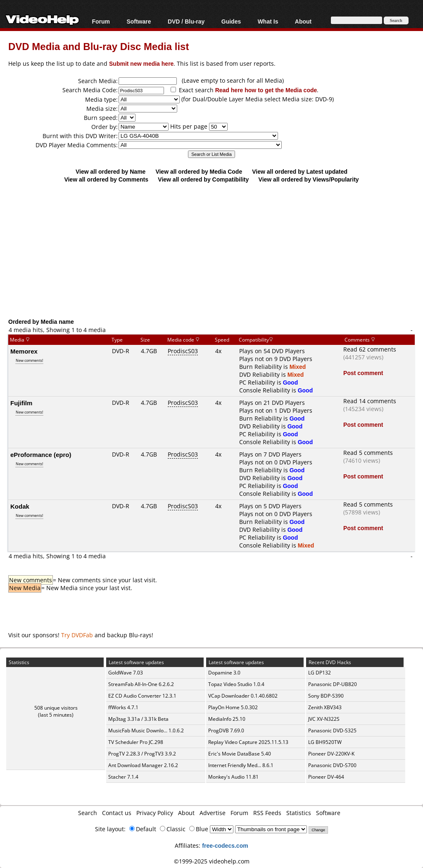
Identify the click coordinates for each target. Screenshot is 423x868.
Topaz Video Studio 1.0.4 (236, 684)
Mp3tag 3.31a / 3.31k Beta (138, 719)
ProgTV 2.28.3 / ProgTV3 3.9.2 (142, 754)
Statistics (299, 813)
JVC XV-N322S (324, 719)
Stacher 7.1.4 (123, 777)
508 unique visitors (56, 708)
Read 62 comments (370, 349)
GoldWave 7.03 (126, 673)
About (303, 21)
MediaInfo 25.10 (227, 719)
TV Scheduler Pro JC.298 (136, 742)
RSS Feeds (267, 813)
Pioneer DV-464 (326, 777)
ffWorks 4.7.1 (123, 707)
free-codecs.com (225, 845)
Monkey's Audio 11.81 (233, 777)
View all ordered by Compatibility (203, 179)
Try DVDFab (77, 635)
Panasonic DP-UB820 (333, 684)
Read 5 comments (368, 453)
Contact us (117, 813)
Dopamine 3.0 (224, 673)
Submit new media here (141, 63)
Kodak (20, 506)
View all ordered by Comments (106, 179)
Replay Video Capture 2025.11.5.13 (248, 742)
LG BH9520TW (325, 742)
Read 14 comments (370, 401)
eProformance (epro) (41, 454)
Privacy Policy (155, 813)
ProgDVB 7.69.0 (226, 731)
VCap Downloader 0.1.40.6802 (243, 696)
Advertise (213, 813)
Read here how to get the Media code (266, 90)
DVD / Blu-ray (186, 21)
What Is (268, 21)
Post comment (363, 373)
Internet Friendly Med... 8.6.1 (241, 765)
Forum (101, 21)
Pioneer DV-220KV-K (331, 754)
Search (88, 813)
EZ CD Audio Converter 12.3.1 (142, 696)
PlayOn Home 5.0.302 (233, 707)
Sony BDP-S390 (326, 696)
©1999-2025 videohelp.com (212, 861)
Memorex (24, 351)
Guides (231, 21)
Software (139, 21)
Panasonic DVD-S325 (332, 731)
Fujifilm (21, 403)
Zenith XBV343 (325, 707)
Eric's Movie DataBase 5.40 (240, 754)
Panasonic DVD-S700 (332, 765)
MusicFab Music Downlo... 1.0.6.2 (146, 731)
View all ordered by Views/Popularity (309, 179)
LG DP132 (320, 673)
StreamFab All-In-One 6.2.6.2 (141, 684)
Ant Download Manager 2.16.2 (143, 765)
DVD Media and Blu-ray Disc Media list (99, 46)
